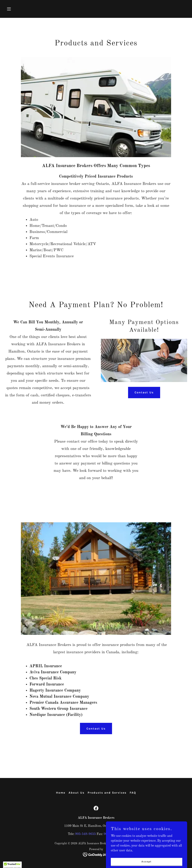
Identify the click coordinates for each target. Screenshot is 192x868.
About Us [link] (77, 793)
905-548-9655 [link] (85, 834)
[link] (96, 808)
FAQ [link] (133, 793)
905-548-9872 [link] (114, 834)
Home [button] (61, 793)
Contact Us (144, 392)
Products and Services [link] (107, 793)
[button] (26, 9)
